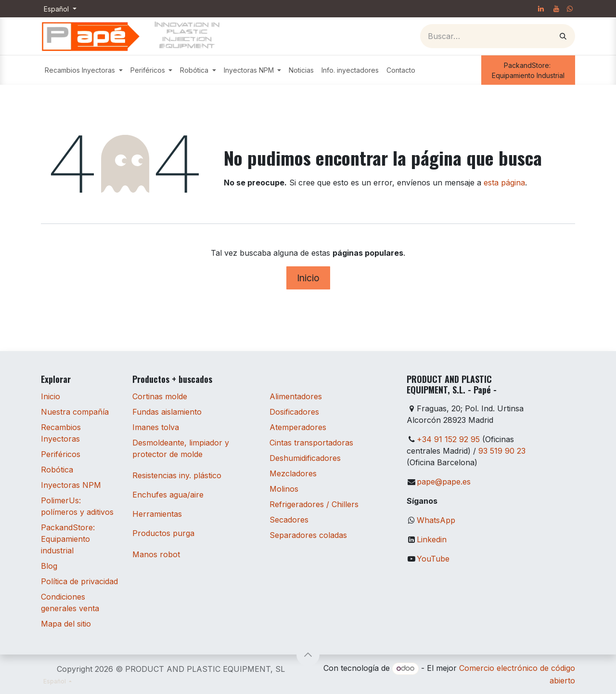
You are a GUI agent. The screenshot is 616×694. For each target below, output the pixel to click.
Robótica (57, 470)
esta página (504, 183)
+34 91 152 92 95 (448, 439)
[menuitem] (84, 70)
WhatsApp (436, 520)
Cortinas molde (160, 396)
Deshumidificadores (305, 458)
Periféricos (61, 454)
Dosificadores (294, 412)
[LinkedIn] (541, 9)
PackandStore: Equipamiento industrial (68, 539)
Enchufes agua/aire (168, 495)
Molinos (284, 489)
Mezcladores (293, 473)
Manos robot (156, 554)
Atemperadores (298, 427)
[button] (308, 655)
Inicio (308, 278)
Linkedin (432, 539)
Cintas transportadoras (311, 443)
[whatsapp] (570, 9)
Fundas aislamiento (167, 412)
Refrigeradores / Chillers (314, 504)
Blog (49, 566)
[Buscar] (563, 36)
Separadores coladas (308, 535)
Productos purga (163, 533)
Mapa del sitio (66, 624)
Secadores (289, 520)
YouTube (433, 559)
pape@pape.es (444, 482)
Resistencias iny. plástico (177, 475)
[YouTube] (556, 9)
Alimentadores (296, 396)
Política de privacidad (79, 581)
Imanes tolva (156, 427)
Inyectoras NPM (71, 485)
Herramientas (157, 514)
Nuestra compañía (75, 412)
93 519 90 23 (502, 451)
